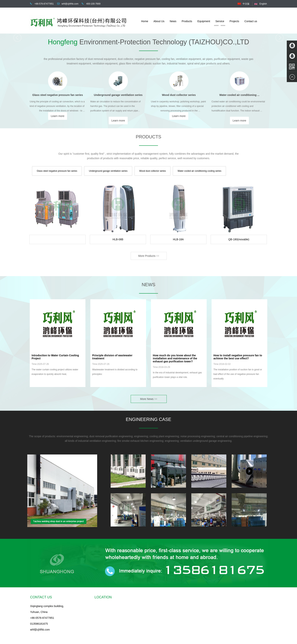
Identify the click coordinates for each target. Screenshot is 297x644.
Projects (234, 21)
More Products (149, 256)
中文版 (246, 4)
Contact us (251, 21)
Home (145, 21)
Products (187, 21)
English (263, 4)
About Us (159, 21)
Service (220, 21)
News (173, 21)
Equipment (204, 21)
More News (149, 399)
